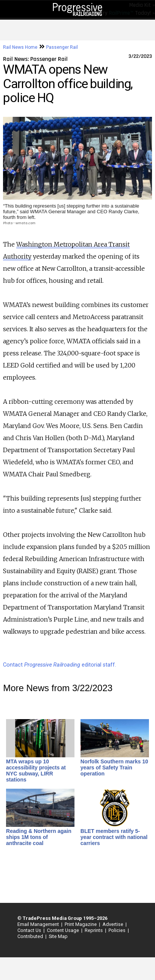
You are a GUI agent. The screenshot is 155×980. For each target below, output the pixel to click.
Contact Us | (30, 930)
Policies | (118, 930)
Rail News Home (20, 47)
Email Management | (39, 924)
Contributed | (31, 936)
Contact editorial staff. (60, 665)
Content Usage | (64, 930)
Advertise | (113, 924)
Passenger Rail (62, 47)
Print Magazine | (81, 924)
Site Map (58, 936)
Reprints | (94, 930)
